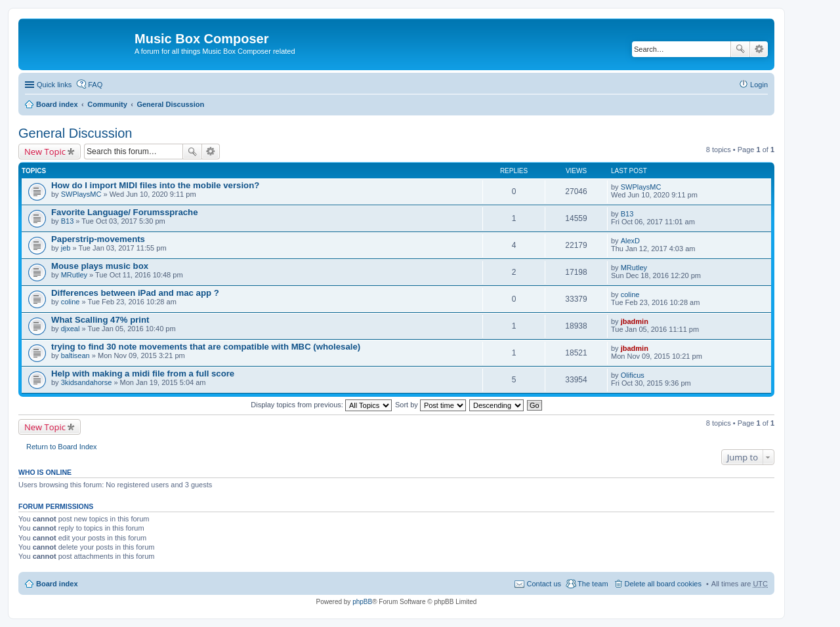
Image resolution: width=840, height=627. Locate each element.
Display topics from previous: (321, 405)
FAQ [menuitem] (95, 85)
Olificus (633, 375)
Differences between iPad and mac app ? (135, 293)
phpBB (362, 602)
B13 (68, 221)
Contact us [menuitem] (544, 584)
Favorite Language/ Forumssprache (125, 212)
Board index (57, 104)
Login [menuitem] (759, 85)
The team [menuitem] (593, 584)
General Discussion (170, 104)
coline (71, 302)
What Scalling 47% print (100, 320)
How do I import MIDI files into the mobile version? (155, 185)
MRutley (74, 275)
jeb (66, 248)
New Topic (45, 152)
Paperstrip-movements (98, 239)
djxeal (71, 329)
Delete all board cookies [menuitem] (663, 584)
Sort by (430, 405)
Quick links (54, 85)
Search (740, 49)
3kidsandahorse (87, 382)
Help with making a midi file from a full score (143, 374)
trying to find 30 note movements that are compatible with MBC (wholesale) (206, 347)
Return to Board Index (62, 447)
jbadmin (635, 321)
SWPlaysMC (81, 194)
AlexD (630, 241)
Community (107, 104)
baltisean (75, 355)
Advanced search (759, 49)
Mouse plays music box (100, 266)
